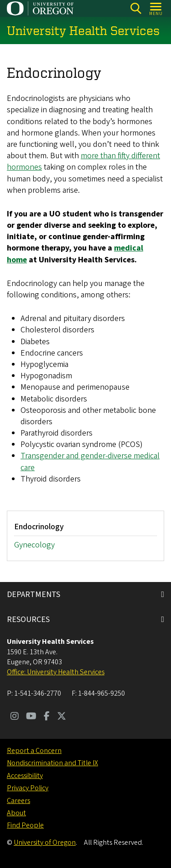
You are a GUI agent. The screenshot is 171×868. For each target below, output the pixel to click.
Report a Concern (34, 751)
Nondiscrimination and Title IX (52, 763)
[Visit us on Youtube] (31, 717)
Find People (25, 825)
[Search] (136, 8)
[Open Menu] (156, 8)
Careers (18, 801)
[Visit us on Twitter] (62, 717)
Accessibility (25, 776)
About (16, 813)
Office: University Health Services (56, 672)
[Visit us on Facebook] (47, 717)
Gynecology (34, 545)
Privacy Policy (28, 788)
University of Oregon (45, 843)
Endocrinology (39, 527)
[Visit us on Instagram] (15, 717)
